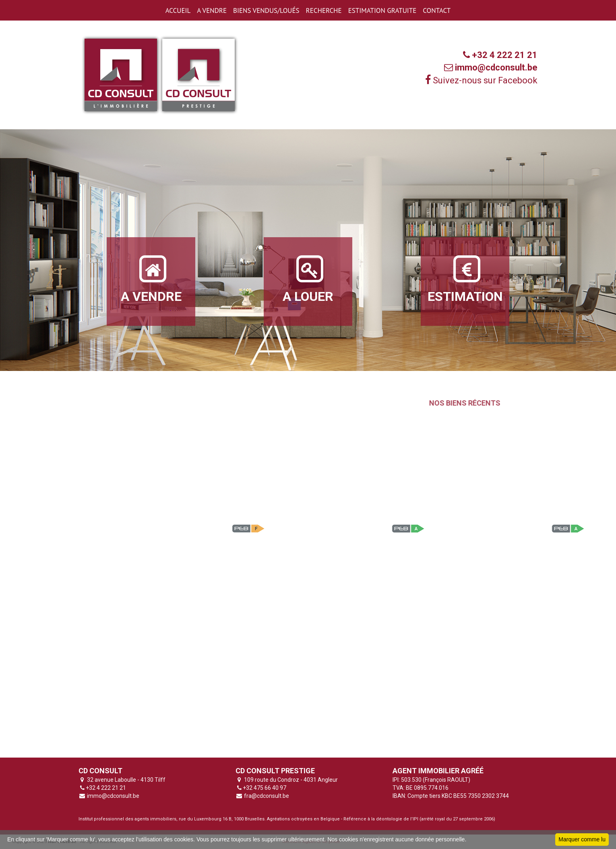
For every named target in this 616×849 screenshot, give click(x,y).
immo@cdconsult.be (113, 796)
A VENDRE (212, 10)
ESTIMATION (465, 279)
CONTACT (437, 10)
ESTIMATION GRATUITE (382, 10)
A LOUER (308, 279)
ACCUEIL (178, 10)
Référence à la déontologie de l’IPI (381, 819)
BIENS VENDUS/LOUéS (266, 10)
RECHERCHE (324, 10)
